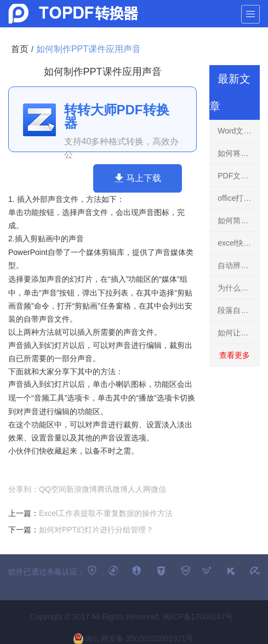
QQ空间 (53, 489)
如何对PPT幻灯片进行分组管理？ (96, 530)
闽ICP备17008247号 (198, 617)
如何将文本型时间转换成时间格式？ (239, 153)
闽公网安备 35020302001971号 (133, 639)
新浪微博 (82, 489)
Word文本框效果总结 (239, 131)
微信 (158, 489)
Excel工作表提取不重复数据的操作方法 (106, 513)
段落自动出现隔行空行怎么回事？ (239, 310)
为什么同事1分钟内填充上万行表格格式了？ (239, 288)
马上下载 (138, 178)
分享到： (24, 489)
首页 (20, 49)
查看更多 (235, 355)
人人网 (139, 489)
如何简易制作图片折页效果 (239, 221)
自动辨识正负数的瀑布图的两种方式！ (239, 265)
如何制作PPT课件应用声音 (89, 49)
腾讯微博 (112, 489)
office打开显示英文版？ (239, 198)
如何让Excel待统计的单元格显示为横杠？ (239, 333)
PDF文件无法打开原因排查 (239, 176)
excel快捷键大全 (239, 243)
